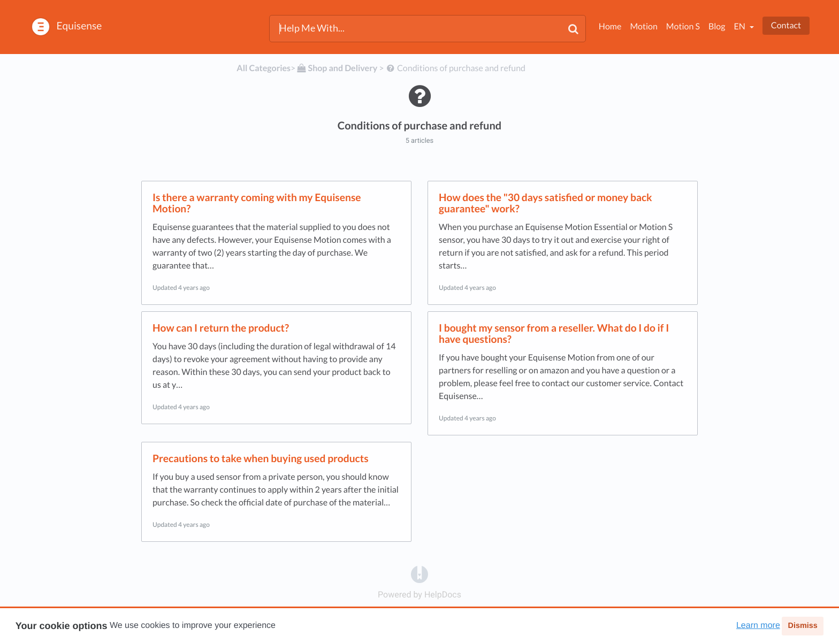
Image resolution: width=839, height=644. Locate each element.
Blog (717, 26)
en (740, 26)
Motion (643, 26)
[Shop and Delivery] (336, 68)
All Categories (264, 68)
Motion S (683, 26)
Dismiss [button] (802, 626)
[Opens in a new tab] (419, 574)
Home (610, 26)
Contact (786, 25)
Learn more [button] (758, 626)
